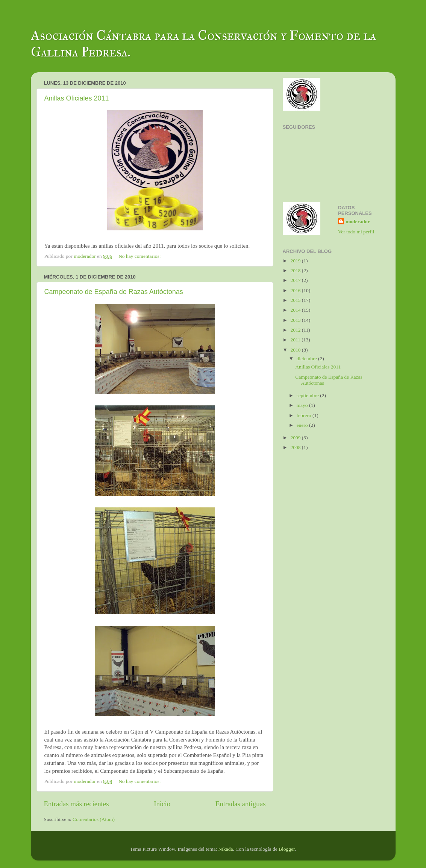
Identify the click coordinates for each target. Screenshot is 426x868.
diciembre (307, 359)
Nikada (226, 849)
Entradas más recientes (77, 804)
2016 (296, 290)
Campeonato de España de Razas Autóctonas (114, 292)
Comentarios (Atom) (94, 819)
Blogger (287, 849)
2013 (296, 320)
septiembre (309, 395)
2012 (296, 330)
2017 (296, 280)
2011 (296, 340)
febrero (305, 415)
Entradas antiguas (241, 804)
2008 (296, 447)
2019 (296, 261)
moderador (358, 222)
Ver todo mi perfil (356, 232)
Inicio (162, 804)
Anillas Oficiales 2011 (77, 98)
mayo (303, 405)
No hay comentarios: (140, 256)
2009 (296, 438)
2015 (296, 300)
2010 (296, 350)
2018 (296, 270)
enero (303, 425)
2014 (296, 310)
